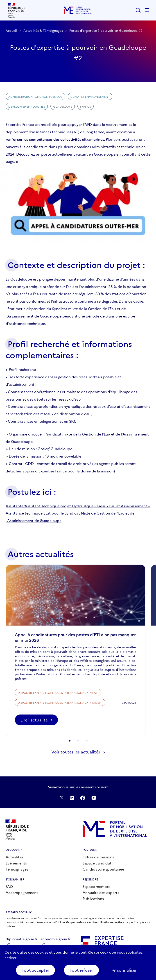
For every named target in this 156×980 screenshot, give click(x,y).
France (86, 106)
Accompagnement (22, 892)
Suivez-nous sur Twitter (62, 798)
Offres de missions (98, 857)
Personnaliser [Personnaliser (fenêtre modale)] (124, 970)
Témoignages (17, 869)
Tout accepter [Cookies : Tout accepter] (35, 970)
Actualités (14, 857)
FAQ (9, 886)
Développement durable (27, 106)
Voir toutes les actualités (76, 752)
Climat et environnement (90, 96)
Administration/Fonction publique (35, 96)
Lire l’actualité (39, 734)
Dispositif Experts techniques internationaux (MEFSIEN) (60, 715)
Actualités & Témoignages (43, 30)
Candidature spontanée (103, 869)
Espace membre (96, 886)
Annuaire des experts (101, 892)
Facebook (83, 798)
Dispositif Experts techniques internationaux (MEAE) (58, 705)
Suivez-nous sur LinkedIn (72, 798)
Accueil (11, 30)
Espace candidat (97, 863)
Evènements (16, 863)
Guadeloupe (63, 106)
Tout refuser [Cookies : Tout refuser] (81, 970)
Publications (93, 898)
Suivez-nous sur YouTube (94, 798)
